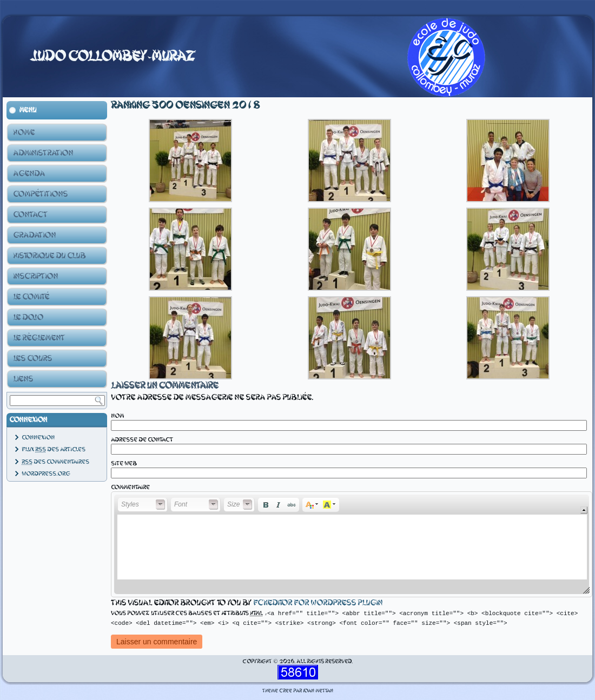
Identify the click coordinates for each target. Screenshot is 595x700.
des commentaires (55, 462)
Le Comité (31, 297)
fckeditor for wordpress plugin (318, 603)
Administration (43, 153)
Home (24, 132)
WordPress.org (46, 474)
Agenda (29, 174)
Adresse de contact (142, 440)
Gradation (34, 235)
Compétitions (40, 194)
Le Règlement (39, 338)
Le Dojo (28, 317)
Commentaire (130, 487)
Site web (124, 464)
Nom (117, 416)
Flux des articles (54, 449)
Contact (30, 215)
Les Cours (32, 358)
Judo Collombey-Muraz (113, 56)
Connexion (38, 438)
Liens (23, 379)
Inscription (35, 276)
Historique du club (49, 256)
